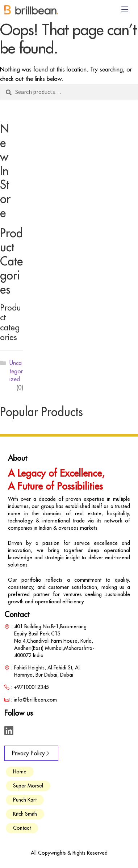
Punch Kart (25, 800)
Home (20, 772)
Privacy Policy (31, 753)
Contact (22, 828)
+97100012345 (31, 687)
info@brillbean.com (35, 700)
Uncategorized (16, 371)
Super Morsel (28, 786)
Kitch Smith (25, 814)
